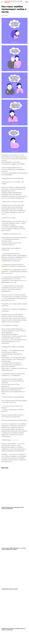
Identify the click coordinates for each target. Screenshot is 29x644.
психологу (15, 440)
